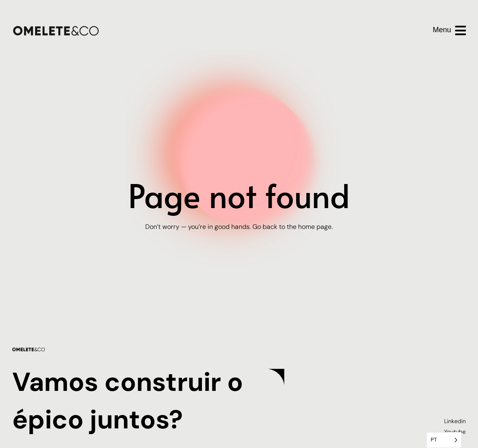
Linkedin (455, 421)
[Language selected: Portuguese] (444, 440)
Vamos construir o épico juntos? (129, 399)
